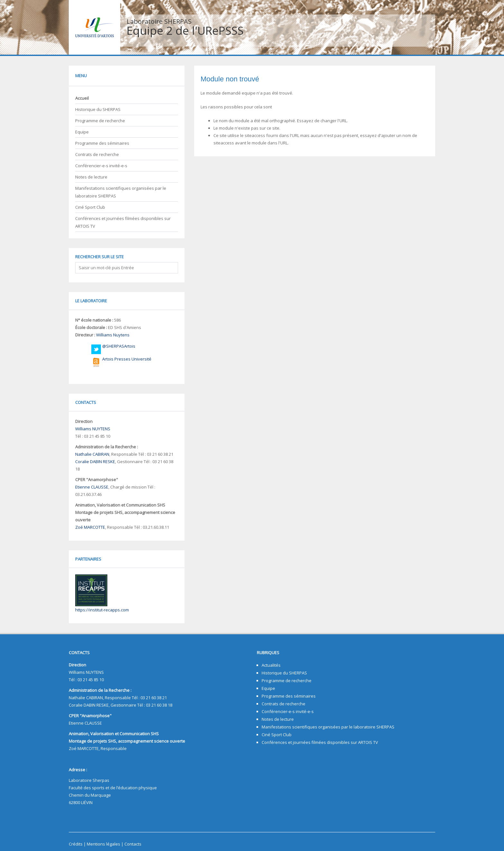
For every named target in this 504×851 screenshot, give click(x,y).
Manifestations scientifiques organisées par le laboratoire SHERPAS (121, 192)
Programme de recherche (100, 121)
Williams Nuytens (113, 335)
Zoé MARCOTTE (90, 527)
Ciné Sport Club (90, 207)
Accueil (82, 98)
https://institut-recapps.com (102, 610)
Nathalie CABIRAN (92, 454)
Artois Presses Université (127, 359)
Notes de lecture (91, 177)
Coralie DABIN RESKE (95, 462)
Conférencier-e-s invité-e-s (101, 166)
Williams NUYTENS (93, 429)
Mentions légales (104, 844)
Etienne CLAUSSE (92, 487)
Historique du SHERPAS (98, 109)
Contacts (133, 844)
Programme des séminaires (102, 143)
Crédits (76, 844)
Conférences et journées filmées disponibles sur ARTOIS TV (123, 222)
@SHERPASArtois (119, 346)
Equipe (82, 132)
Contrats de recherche (97, 154)
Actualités (271, 665)
